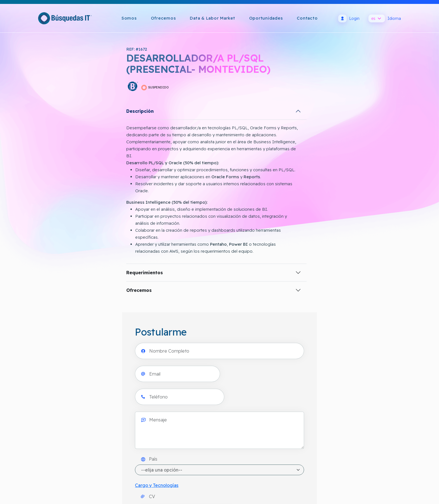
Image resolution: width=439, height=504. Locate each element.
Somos (129, 18)
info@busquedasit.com (61, 429)
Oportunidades (266, 18)
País (247, 157)
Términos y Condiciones (215, 429)
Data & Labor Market (212, 18)
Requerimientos (56, 280)
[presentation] (275, 246)
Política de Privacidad (213, 403)
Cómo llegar (50, 416)
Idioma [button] (385, 18)
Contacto (307, 18)
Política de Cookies (211, 416)
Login (349, 18)
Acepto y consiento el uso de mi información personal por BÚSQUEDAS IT (314, 268)
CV (246, 197)
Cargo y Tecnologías (255, 183)
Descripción (52, 112)
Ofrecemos (164, 18)
